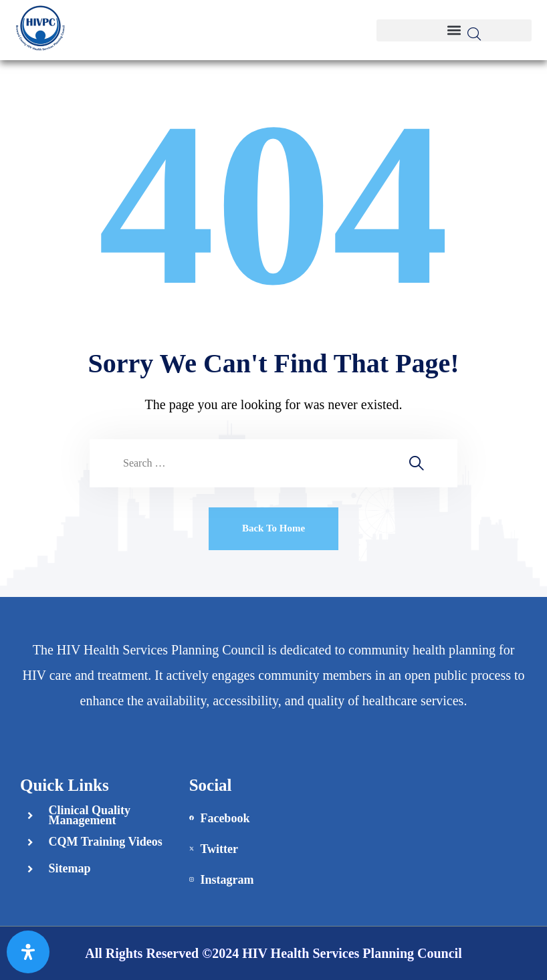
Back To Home (273, 528)
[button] (454, 30)
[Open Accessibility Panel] (28, 952)
